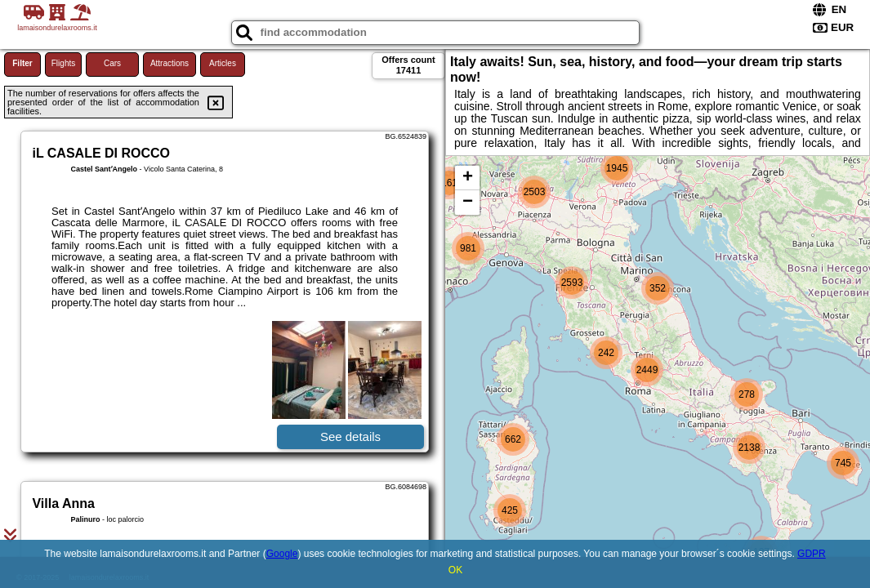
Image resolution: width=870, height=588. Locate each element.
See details (350, 437)
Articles (223, 63)
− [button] (468, 203)
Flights (63, 63)
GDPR (812, 554)
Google (282, 554)
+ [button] (468, 178)
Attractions (170, 63)
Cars (112, 63)
